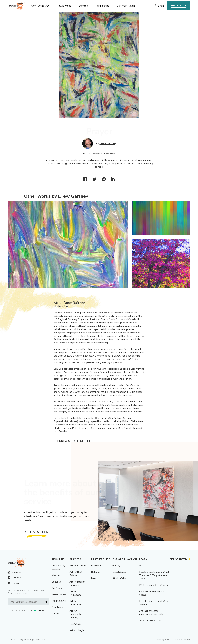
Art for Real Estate (76, 574)
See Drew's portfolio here (74, 441)
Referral (95, 572)
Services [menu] (83, 6)
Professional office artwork (154, 585)
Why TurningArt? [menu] (40, 6)
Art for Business (78, 566)
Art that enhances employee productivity (151, 613)
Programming (59, 601)
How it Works (59, 594)
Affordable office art (150, 621)
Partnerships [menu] (102, 6)
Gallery (116, 566)
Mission (56, 575)
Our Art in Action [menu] (126, 6)
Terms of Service (182, 640)
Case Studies (119, 572)
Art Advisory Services (58, 567)
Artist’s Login (77, 630)
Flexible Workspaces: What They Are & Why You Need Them (154, 575)
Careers (56, 614)
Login (161, 6)
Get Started (179, 6)
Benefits (56, 582)
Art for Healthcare (75, 593)
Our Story (57, 588)
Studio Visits (119, 578)
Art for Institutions (75, 603)
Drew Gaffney (108, 143)
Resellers (96, 566)
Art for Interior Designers (77, 583)
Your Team (57, 607)
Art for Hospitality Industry (75, 614)
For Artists (75, 624)
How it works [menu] (64, 6)
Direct (94, 578)
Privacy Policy (164, 640)
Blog (142, 566)
